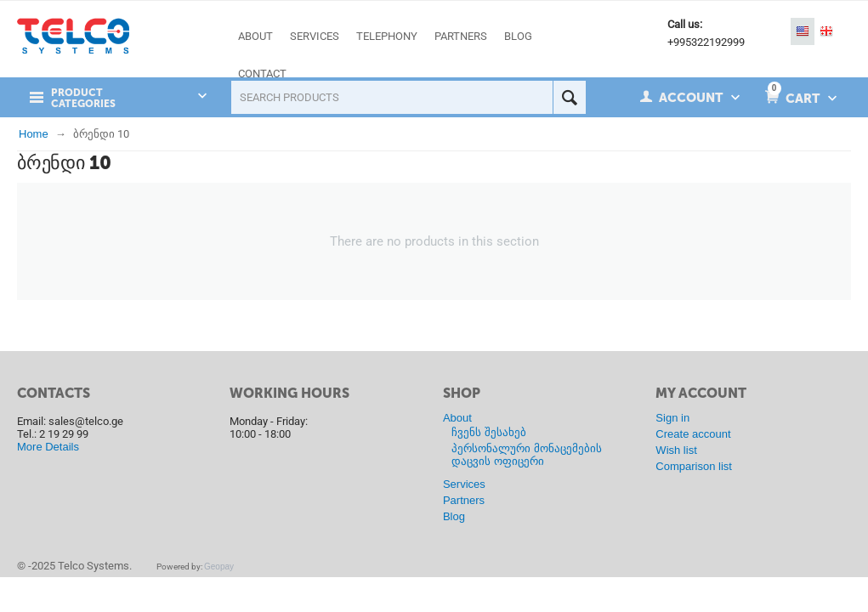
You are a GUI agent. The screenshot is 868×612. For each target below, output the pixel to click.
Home (34, 134)
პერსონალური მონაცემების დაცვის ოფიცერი (527, 455)
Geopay (219, 567)
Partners (464, 500)
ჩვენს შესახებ (489, 432)
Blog (454, 516)
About (457, 418)
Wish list (676, 450)
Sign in (672, 418)
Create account (693, 434)
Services (464, 484)
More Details (48, 447)
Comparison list (694, 466)
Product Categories (83, 99)
